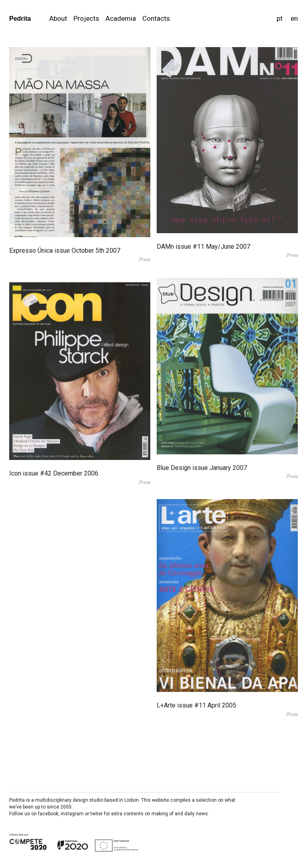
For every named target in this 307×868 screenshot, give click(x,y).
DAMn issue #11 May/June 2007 (203, 247)
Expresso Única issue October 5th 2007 (65, 251)
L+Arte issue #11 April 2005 (196, 705)
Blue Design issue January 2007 (202, 468)
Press (145, 260)
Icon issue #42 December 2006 (54, 473)
